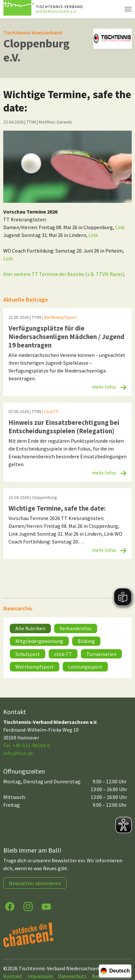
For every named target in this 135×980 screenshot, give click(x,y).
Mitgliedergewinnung (39, 641)
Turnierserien (101, 654)
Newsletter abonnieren (35, 883)
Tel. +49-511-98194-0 (27, 745)
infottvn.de (18, 753)
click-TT (63, 654)
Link (120, 227)
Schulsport (28, 654)
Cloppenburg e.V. (36, 50)
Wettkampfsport (35, 667)
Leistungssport (85, 667)
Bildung (86, 641)
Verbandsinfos (76, 628)
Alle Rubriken (30, 628)
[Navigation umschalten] (128, 9)
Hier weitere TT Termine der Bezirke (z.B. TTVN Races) (64, 274)
